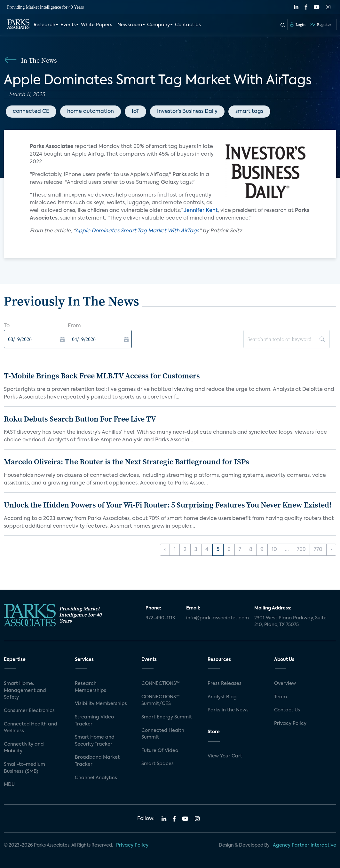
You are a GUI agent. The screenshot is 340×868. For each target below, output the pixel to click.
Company (158, 25)
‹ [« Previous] (165, 550)
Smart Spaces (158, 764)
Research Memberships (91, 687)
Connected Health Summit (163, 734)
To (7, 326)
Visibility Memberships (101, 704)
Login (298, 25)
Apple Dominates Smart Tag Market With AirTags (137, 231)
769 (301, 550)
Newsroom (130, 25)
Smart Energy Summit (167, 717)
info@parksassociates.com (216, 618)
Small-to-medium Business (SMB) (24, 768)
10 (274, 550)
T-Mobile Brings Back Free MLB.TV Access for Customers (102, 376)
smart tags (249, 112)
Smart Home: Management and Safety (25, 690)
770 (318, 550)
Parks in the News (228, 710)
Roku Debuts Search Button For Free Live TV (80, 419)
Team (281, 697)
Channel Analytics (96, 778)
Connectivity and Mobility (24, 748)
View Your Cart (225, 756)
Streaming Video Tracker (94, 721)
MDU (9, 785)
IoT (135, 112)
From (74, 326)
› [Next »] (331, 550)
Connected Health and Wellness (31, 728)
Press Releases (225, 684)
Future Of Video (160, 751)
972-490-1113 (160, 618)
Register (320, 25)
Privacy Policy (290, 724)
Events (68, 25)
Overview (285, 684)
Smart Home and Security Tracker (95, 741)
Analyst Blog (222, 697)
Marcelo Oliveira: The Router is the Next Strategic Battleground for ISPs (127, 462)
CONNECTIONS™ (161, 684)
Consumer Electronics (29, 711)
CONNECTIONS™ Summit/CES (161, 701)
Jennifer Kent (201, 211)
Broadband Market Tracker (97, 761)
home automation (91, 112)
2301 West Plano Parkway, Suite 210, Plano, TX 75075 (290, 622)
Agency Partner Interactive (304, 845)
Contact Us (188, 25)
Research (44, 25)
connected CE (31, 112)
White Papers (97, 25)
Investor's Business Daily (187, 112)
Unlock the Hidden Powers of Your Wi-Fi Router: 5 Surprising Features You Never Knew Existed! (168, 505)
